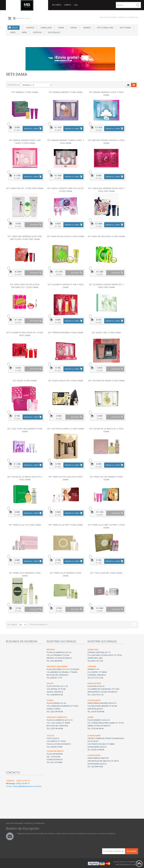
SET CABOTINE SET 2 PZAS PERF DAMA (25, 188)
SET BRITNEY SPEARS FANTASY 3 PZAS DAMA (106, 142)
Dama (60, 28)
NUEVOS (30, 28)
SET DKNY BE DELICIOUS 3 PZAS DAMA (106, 236)
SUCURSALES (53, 32)
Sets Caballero (105, 28)
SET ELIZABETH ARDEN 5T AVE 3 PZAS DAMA (66, 286)
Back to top (139, 864)
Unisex (73, 28)
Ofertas (37, 32)
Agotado (36, 225)
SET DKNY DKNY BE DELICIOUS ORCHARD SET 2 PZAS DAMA (25, 286)
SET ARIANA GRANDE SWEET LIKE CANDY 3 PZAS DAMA (25, 142)
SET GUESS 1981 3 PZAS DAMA (106, 332)
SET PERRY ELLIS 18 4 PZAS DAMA (25, 525)
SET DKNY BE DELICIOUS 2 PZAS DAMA (66, 236)
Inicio (15, 28)
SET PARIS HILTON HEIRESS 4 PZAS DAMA (106, 478)
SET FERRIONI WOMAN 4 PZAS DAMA (66, 332)
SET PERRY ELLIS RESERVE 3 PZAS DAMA (25, 574)
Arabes (86, 28)
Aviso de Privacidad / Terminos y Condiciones (119, 17)
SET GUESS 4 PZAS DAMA (25, 381)
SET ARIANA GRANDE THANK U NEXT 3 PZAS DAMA (66, 142)
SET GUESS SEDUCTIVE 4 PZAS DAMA (66, 381)
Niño (12, 32)
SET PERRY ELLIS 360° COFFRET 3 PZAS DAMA (106, 526)
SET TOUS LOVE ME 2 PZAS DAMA (106, 573)
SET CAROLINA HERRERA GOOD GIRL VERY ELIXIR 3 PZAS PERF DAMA (25, 238)
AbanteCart (133, 862)
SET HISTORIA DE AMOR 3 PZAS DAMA (106, 381)
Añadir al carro (31, 129)
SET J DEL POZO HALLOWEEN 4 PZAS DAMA (25, 430)
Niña (24, 32)
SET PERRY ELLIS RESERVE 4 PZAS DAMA (66, 574)
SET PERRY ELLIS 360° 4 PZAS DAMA (66, 525)
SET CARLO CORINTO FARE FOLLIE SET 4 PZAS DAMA (66, 190)
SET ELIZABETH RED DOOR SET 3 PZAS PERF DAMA (25, 334)
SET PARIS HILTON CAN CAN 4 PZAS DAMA (66, 478)
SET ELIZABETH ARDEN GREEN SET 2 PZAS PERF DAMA (106, 286)
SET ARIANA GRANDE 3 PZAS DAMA (66, 92)
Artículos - (22, 18)
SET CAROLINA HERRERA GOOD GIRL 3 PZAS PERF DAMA (106, 190)
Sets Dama (125, 28)
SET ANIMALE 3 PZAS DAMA (25, 92)
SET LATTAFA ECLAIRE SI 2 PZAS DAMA (66, 429)
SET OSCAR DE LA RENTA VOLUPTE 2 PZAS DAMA (25, 478)
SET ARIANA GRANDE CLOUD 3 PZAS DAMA (106, 94)
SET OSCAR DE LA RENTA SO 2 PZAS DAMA (106, 430)
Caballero (46, 28)
